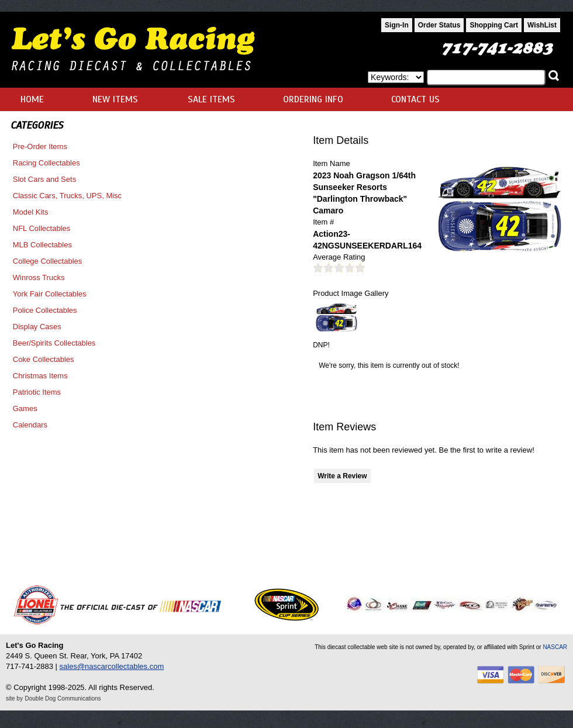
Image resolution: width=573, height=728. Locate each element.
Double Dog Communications (63, 698)
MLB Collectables (42, 245)
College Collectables (48, 261)
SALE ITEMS (211, 99)
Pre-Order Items (40, 146)
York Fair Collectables (50, 294)
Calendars (30, 425)
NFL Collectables (42, 228)
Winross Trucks (39, 277)
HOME (32, 99)
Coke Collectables (44, 359)
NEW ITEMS (115, 99)
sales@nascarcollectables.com (112, 666)
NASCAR (555, 647)
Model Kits (31, 212)
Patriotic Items (37, 392)
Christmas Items (40, 376)
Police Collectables (45, 310)
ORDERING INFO (313, 99)
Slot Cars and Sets (44, 179)
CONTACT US (415, 99)
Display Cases (37, 327)
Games (25, 408)
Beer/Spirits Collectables (54, 343)
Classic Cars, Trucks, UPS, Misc (67, 196)
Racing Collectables (46, 163)
